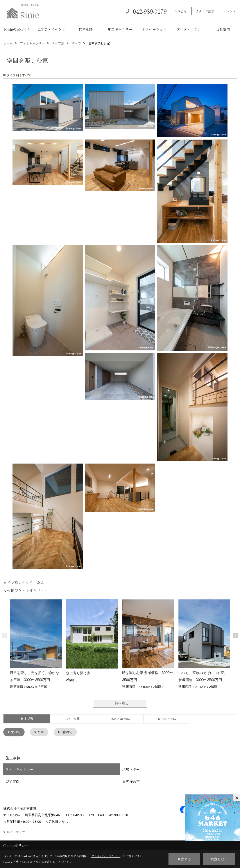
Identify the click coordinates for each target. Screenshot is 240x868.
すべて (16, 732)
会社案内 (223, 29)
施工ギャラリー (120, 29)
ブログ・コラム (189, 29)
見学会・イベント (51, 29)
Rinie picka (167, 719)
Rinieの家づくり (17, 29)
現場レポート (133, 770)
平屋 (42, 732)
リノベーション (154, 29)
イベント (229, 11)
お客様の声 (131, 782)
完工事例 (13, 782)
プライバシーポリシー (106, 856)
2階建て (69, 732)
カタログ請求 (205, 11)
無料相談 (86, 29)
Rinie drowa (120, 719)
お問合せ (181, 11)
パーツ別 (73, 719)
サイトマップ (16, 833)
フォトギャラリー (20, 770)
